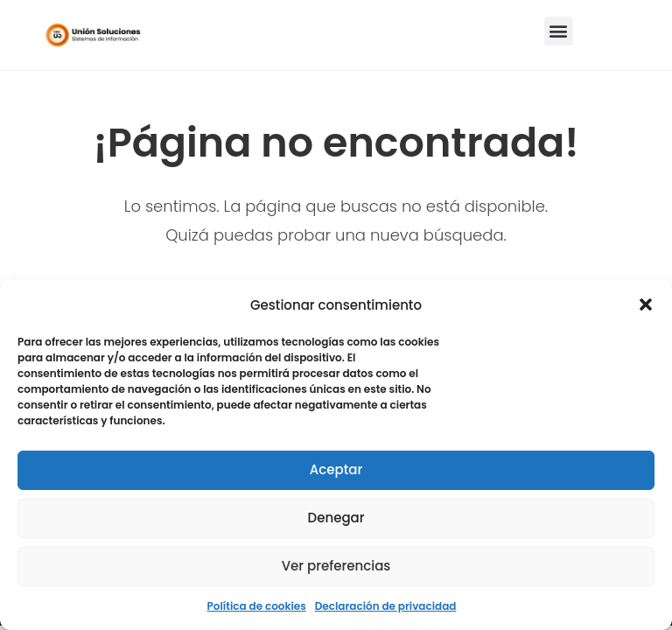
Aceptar (336, 469)
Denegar (336, 518)
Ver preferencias (336, 566)
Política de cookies (257, 606)
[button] (646, 304)
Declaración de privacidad (386, 606)
